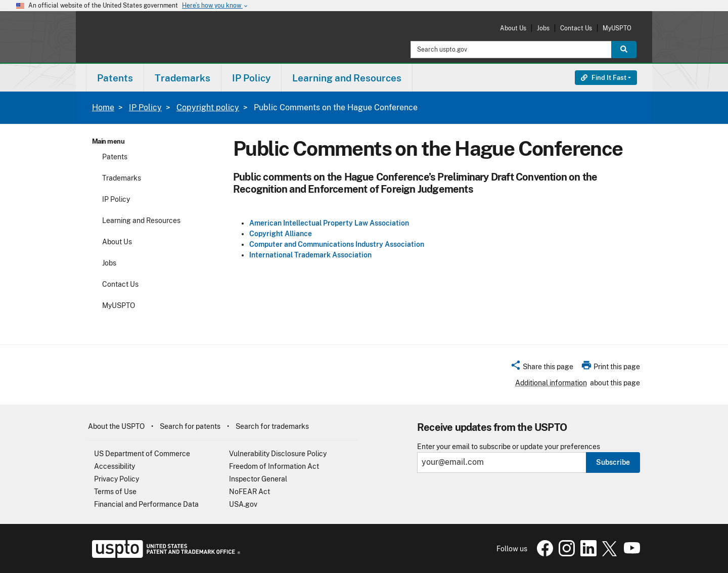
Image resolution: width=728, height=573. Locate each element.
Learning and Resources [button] (347, 78)
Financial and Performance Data (146, 504)
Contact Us (576, 28)
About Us (513, 28)
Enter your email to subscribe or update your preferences (509, 447)
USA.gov (243, 504)
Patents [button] (115, 78)
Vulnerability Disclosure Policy (278, 454)
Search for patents (190, 426)
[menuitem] (115, 78)
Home (103, 107)
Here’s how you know (215, 6)
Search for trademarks (272, 426)
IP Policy (145, 107)
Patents (115, 157)
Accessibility (115, 466)
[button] (542, 368)
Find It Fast (604, 78)
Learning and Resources (141, 221)
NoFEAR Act (249, 492)
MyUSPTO (617, 28)
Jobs (543, 28)
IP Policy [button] (251, 78)
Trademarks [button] (183, 78)
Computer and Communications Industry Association (337, 244)
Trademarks (122, 178)
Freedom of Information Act (274, 466)
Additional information (551, 383)
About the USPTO (116, 426)
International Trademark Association (310, 255)
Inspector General (258, 479)
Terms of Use (115, 492)
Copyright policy (208, 107)
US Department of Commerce (142, 454)
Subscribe (613, 462)
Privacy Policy (117, 479)
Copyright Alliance (281, 234)
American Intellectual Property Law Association (329, 223)
